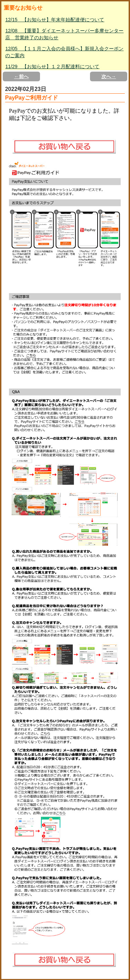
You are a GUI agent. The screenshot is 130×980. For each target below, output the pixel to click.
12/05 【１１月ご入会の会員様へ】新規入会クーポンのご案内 (64, 52)
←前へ (21, 76)
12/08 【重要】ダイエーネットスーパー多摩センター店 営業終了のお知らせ (64, 34)
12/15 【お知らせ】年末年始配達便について (55, 20)
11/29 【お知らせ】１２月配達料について (52, 66)
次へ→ (109, 76)
